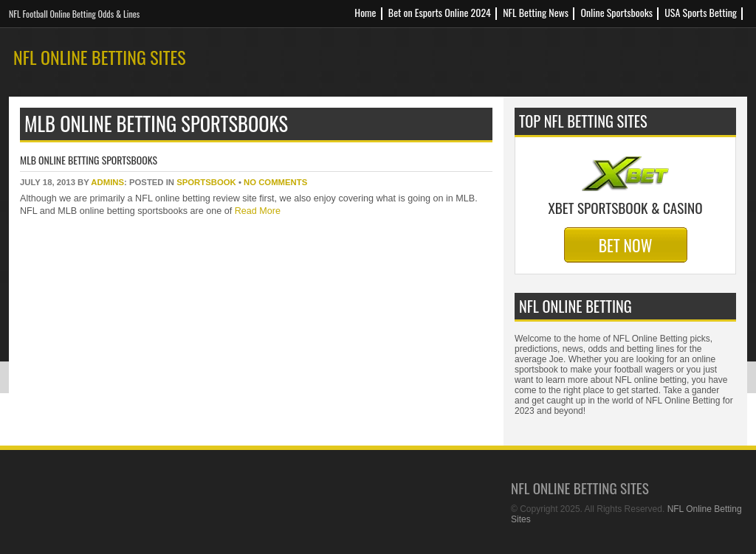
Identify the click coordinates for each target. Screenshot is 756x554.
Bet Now (626, 245)
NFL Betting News (536, 12)
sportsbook (206, 182)
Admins (107, 182)
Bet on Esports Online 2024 (440, 12)
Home (365, 12)
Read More (256, 211)
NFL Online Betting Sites (100, 57)
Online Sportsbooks (616, 12)
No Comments (275, 182)
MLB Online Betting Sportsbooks (89, 160)
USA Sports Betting (701, 12)
